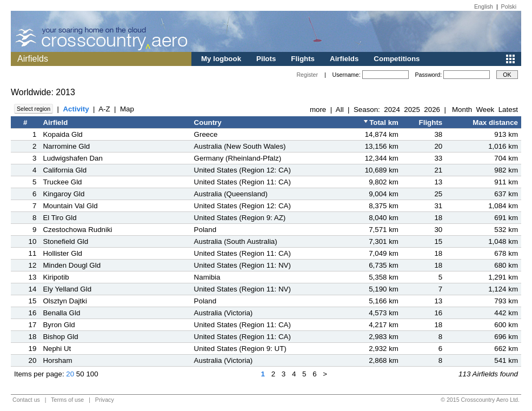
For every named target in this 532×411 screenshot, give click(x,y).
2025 (412, 110)
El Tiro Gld (59, 218)
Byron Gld (59, 325)
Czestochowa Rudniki (77, 230)
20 (70, 374)
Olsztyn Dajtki (65, 301)
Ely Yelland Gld (67, 289)
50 (80, 374)
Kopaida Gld (62, 134)
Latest (508, 110)
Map (127, 109)
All (340, 110)
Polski (509, 6)
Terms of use (67, 400)
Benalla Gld (61, 313)
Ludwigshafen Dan (72, 158)
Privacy (105, 400)
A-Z (104, 109)
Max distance (495, 122)
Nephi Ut (57, 349)
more (318, 110)
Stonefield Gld (65, 241)
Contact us (26, 400)
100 (92, 374)
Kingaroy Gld (64, 194)
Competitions (397, 59)
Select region (34, 109)
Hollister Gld (62, 253)
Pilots (266, 59)
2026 (432, 110)
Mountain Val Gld (70, 206)
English (484, 6)
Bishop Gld (60, 337)
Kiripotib (56, 277)
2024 (392, 110)
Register (307, 75)
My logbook (221, 59)
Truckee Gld (62, 182)
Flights (303, 59)
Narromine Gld (66, 146)
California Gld (65, 170)
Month (462, 110)
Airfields (344, 59)
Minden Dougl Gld (72, 265)
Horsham (57, 360)
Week (485, 110)
